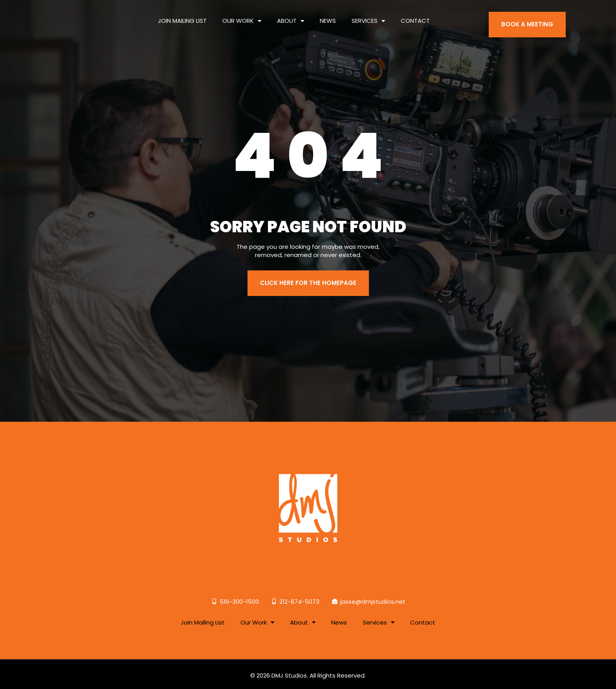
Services (368, 16)
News (328, 16)
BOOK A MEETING (527, 19)
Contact (415, 16)
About (291, 16)
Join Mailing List (182, 16)
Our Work (242, 16)
